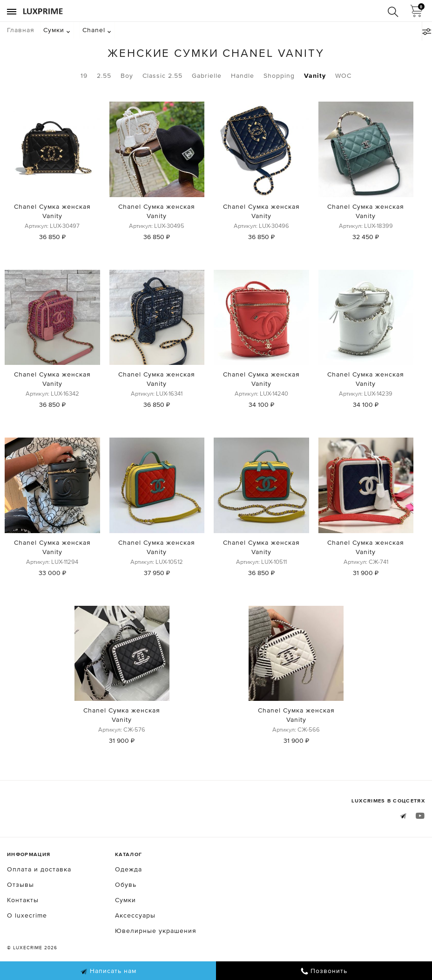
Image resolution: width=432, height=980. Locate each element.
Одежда (128, 869)
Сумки (54, 30)
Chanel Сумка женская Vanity (52, 211)
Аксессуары (135, 915)
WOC (343, 75)
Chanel (94, 30)
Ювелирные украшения (156, 931)
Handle (243, 75)
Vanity (315, 75)
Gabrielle (207, 75)
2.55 (104, 75)
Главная (21, 30)
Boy (127, 75)
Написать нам (108, 971)
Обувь (126, 884)
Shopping (279, 75)
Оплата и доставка (39, 869)
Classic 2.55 (162, 75)
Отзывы (20, 884)
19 (84, 75)
